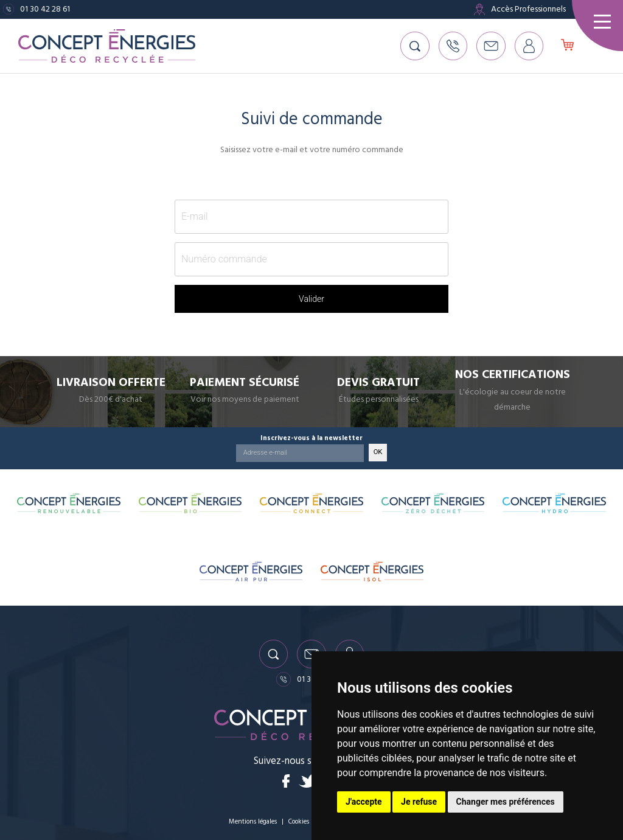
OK (378, 451)
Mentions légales (252, 821)
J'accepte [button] (364, 802)
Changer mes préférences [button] (506, 802)
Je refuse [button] (419, 802)
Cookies (300, 821)
